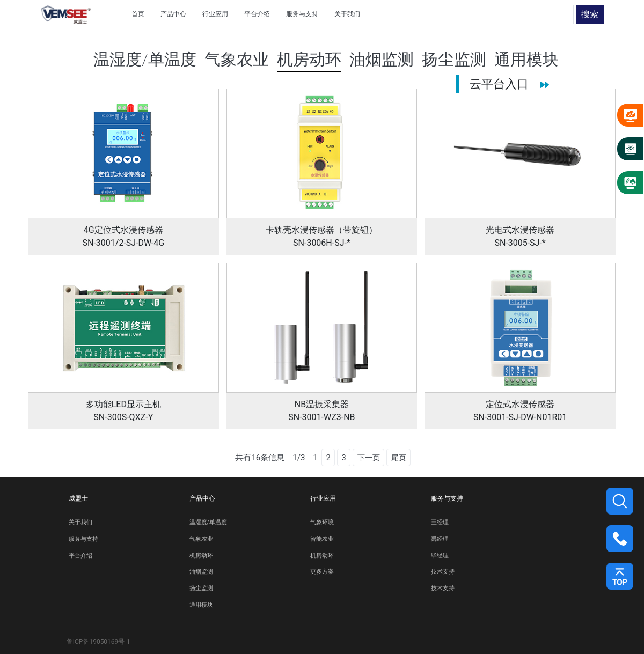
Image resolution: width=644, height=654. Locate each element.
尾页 (399, 458)
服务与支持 (83, 539)
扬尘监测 (201, 588)
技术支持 (443, 572)
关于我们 (80, 522)
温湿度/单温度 (208, 522)
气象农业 (201, 539)
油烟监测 (201, 572)
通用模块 (201, 605)
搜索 (590, 14)
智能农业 (322, 539)
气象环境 (322, 522)
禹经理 (440, 539)
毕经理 (440, 556)
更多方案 (322, 572)
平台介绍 (80, 556)
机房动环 (201, 556)
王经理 (440, 522)
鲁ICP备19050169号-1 (98, 642)
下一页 (369, 458)
